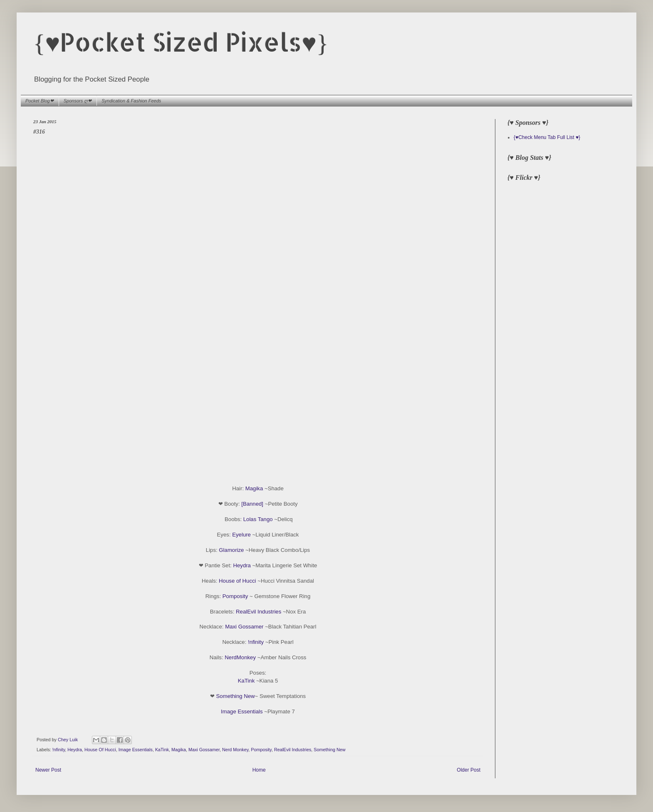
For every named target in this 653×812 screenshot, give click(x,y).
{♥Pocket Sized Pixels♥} (181, 42)
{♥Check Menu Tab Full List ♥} (547, 137)
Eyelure (241, 535)
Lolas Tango (258, 519)
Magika (254, 488)
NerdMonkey (240, 657)
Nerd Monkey (235, 750)
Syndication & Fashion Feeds (131, 101)
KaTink (246, 681)
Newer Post (48, 770)
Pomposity (235, 596)
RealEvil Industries (258, 612)
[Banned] (252, 504)
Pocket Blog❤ (40, 101)
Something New (236, 696)
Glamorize (231, 550)
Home (259, 770)
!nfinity (256, 642)
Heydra (242, 565)
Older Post (469, 770)
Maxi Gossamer (244, 627)
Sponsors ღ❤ (78, 101)
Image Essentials (242, 711)
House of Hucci (237, 581)
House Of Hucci (100, 750)
